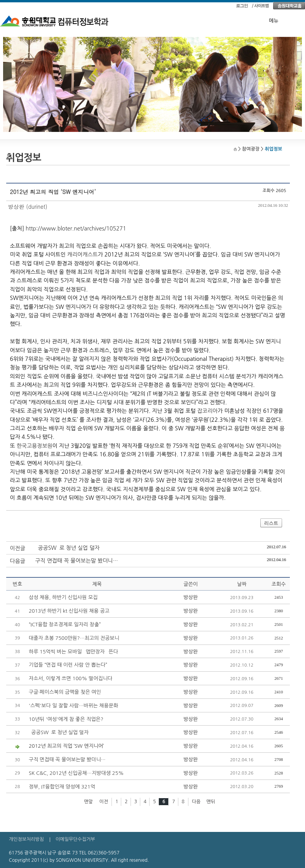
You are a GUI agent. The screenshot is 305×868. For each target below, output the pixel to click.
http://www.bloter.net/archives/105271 (76, 229)
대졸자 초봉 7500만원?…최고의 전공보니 (74, 638)
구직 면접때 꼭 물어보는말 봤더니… (77, 561)
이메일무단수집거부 (75, 839)
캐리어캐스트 (83, 255)
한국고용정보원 (35, 446)
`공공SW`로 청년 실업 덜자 (68, 548)
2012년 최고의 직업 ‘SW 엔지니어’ (66, 746)
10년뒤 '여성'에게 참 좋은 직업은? (66, 719)
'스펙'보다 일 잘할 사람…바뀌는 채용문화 (73, 706)
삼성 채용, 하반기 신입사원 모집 (63, 597)
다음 (196, 802)
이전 (104, 802)
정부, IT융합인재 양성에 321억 (62, 787)
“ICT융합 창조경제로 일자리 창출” (65, 625)
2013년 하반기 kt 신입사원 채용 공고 (69, 611)
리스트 (271, 523)
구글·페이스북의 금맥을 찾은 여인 (65, 692)
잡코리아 (207, 411)
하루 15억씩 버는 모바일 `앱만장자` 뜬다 (73, 652)
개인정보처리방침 (26, 839)
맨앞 (88, 802)
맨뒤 (211, 802)
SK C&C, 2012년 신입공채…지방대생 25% (76, 773)
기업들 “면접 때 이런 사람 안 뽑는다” (68, 665)
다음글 (18, 561)
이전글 (18, 548)
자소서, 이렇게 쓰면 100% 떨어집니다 (71, 678)
